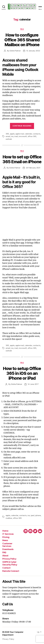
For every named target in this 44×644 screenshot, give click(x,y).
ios (12, 136)
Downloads (8, 549)
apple (12, 134)
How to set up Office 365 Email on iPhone (22, 159)
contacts (37, 134)
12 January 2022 (33, 51)
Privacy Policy (9, 559)
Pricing (6, 537)
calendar (28, 134)
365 (7, 134)
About (5, 556)
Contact (6, 568)
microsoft (23, 136)
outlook (9, 139)
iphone (38, 515)
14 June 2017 (33, 384)
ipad (33, 515)
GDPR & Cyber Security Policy (10, 563)
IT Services (8, 534)
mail (16, 136)
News (5, 540)
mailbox (9, 518)
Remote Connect (11, 571)
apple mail (20, 134)
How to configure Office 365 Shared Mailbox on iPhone (22, 40)
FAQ (22, 29)
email (8, 136)
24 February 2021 (33, 168)
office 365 (32, 136)
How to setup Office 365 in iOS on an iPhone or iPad (22, 373)
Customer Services (7, 545)
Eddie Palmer (15, 51)
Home (5, 531)
